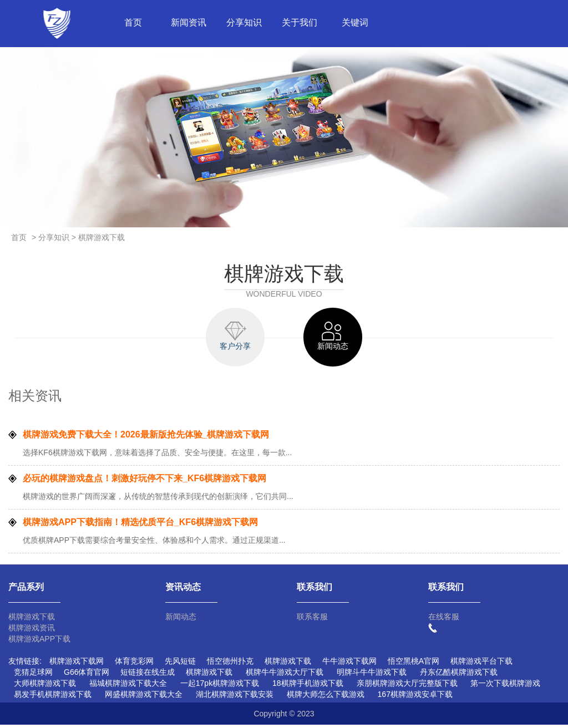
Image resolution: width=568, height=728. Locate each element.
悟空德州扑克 (230, 664)
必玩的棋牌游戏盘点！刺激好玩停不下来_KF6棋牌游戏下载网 (144, 482)
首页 (133, 22)
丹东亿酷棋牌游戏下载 (459, 675)
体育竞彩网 (134, 664)
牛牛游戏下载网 (349, 664)
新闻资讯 (189, 22)
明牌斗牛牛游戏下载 (372, 675)
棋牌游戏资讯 (32, 631)
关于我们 (300, 22)
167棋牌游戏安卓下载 (415, 698)
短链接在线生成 (148, 675)
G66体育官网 (87, 675)
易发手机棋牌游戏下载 (53, 698)
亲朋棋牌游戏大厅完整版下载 (407, 686)
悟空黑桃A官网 (414, 664)
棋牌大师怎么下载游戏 (326, 698)
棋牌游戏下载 (32, 620)
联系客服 (312, 620)
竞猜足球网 (33, 675)
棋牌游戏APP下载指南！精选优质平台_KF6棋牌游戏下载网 (140, 525)
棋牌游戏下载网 (77, 664)
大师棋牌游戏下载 (45, 686)
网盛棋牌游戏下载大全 (144, 698)
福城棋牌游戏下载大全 (128, 686)
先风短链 (180, 664)
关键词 (355, 22)
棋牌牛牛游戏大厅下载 (285, 675)
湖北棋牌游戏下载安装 (235, 698)
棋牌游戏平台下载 (481, 664)
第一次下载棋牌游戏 (505, 686)
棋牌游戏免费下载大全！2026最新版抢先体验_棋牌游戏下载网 (146, 438)
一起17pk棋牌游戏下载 (220, 686)
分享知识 (244, 22)
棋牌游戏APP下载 (39, 642)
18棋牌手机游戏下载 (308, 686)
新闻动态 (181, 620)
